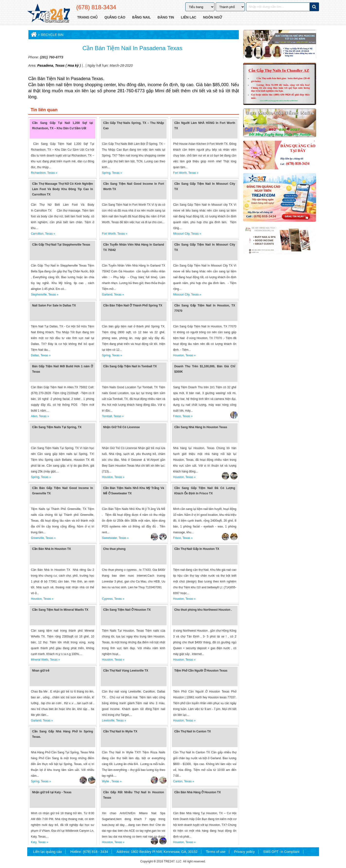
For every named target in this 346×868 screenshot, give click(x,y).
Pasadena (45, 65)
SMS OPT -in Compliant (281, 852)
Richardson (38, 173)
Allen (34, 416)
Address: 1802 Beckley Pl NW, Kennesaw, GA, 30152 (157, 852)
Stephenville (39, 295)
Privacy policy (244, 852)
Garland (107, 295)
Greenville (37, 538)
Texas (59, 65)
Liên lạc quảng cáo (48, 852)
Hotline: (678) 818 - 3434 (89, 852)
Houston (179, 355)
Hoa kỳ (73, 65)
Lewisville (108, 720)
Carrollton (37, 234)
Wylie (106, 781)
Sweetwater (109, 538)
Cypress (107, 599)
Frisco (177, 416)
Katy (34, 842)
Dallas (35, 355)
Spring (106, 173)
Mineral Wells (40, 660)
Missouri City (181, 234)
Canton (178, 781)
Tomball (107, 416)
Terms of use (216, 852)
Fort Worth (180, 173)
